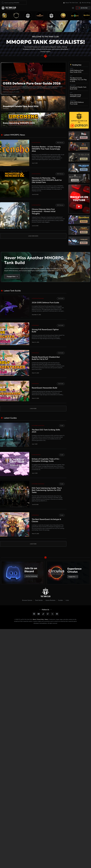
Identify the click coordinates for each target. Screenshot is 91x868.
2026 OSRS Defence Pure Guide (77, 103)
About (34, 619)
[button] (46, 8)
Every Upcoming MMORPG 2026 (75, 96)
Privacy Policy (40, 619)
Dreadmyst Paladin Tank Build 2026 (78, 88)
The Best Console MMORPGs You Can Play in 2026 (78, 80)
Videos (46, 619)
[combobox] (14, 3)
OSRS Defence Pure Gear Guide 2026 (32, 83)
